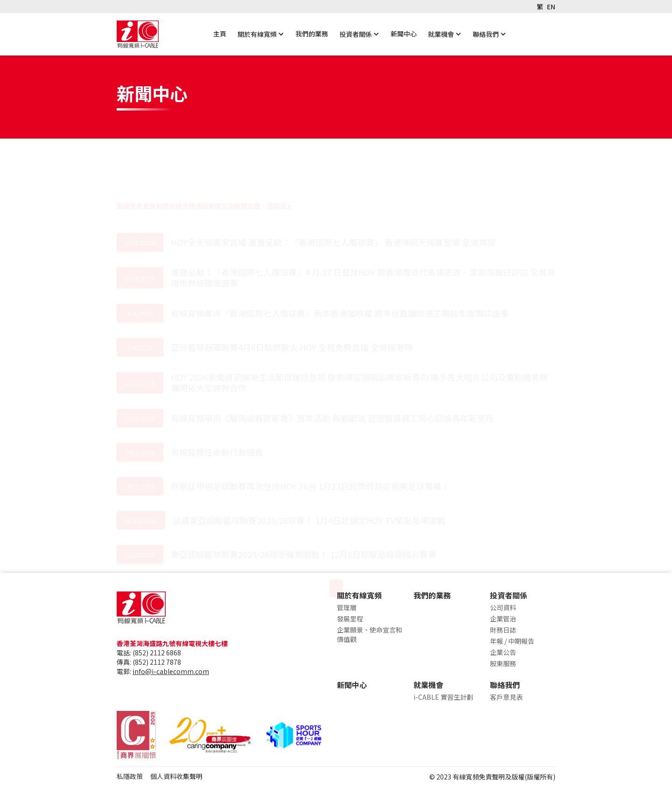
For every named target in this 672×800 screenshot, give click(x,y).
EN (551, 7)
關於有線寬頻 (257, 34)
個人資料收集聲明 (176, 776)
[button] (261, 34)
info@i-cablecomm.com (171, 671)
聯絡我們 (486, 34)
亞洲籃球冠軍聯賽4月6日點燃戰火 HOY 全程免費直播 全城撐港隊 (292, 303)
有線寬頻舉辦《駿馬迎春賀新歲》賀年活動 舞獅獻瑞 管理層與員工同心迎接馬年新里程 (332, 374)
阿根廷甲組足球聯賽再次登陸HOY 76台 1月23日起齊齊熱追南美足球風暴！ (310, 442)
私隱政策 (130, 776)
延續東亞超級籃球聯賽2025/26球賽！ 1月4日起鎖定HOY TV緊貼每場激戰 (309, 476)
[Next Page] (336, 545)
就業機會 (441, 34)
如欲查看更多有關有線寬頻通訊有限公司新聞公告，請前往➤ (204, 162)
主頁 (220, 34)
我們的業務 (312, 34)
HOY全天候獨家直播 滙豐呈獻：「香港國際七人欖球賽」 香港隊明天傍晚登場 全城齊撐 (333, 198)
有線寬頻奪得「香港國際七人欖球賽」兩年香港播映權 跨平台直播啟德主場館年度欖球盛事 (341, 269)
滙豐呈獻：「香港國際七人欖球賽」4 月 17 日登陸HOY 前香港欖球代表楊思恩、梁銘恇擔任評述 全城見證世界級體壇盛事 (363, 233)
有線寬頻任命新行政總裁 (217, 408)
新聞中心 (404, 34)
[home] (138, 34)
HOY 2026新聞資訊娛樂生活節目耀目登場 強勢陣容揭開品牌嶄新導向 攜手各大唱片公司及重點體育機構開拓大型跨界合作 (359, 338)
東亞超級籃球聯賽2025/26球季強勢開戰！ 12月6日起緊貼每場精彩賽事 (304, 510)
